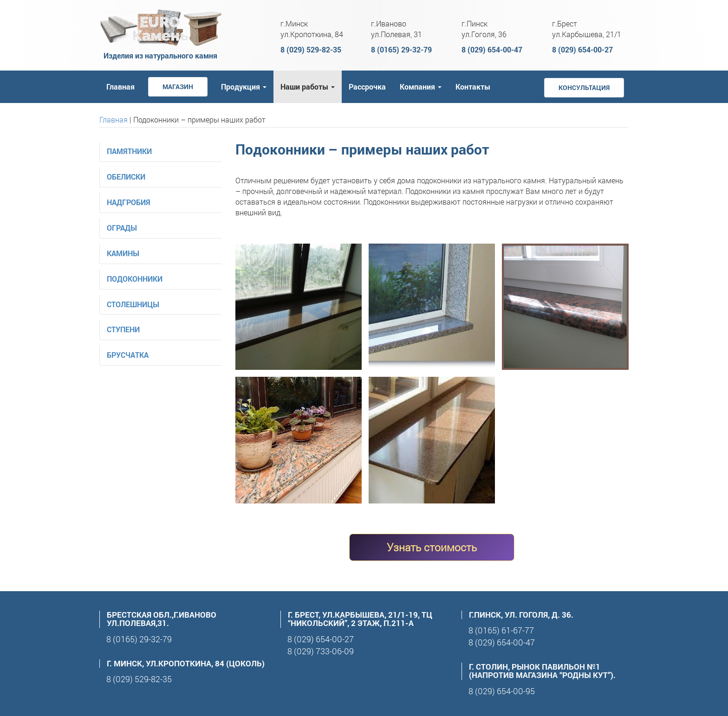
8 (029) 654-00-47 (492, 49)
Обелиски (126, 177)
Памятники (129, 151)
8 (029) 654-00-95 (502, 691)
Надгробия (129, 202)
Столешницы (133, 304)
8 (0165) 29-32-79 (401, 49)
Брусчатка (128, 355)
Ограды (122, 228)
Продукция (244, 87)
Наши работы (308, 87)
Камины (123, 253)
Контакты (473, 87)
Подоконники (135, 279)
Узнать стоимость (432, 547)
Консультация (584, 87)
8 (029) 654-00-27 (582, 49)
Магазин (178, 87)
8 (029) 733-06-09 (321, 651)
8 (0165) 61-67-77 (501, 630)
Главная (120, 87)
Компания (421, 87)
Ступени (123, 329)
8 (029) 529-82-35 (311, 49)
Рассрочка (367, 87)
